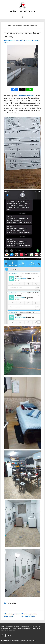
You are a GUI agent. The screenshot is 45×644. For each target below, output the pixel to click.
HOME (3, 627)
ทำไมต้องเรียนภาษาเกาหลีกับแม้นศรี (21, 629)
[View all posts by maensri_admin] (9, 40)
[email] (10, 636)
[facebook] (2, 636)
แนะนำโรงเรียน (9, 627)
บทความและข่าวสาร (36, 629)
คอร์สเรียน (17, 627)
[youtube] (6, 636)
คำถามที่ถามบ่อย (11, 631)
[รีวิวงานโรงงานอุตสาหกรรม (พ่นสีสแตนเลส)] (26, 40)
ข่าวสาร (6, 42)
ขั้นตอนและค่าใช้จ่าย (26, 627)
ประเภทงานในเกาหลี (36, 627)
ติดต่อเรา (4, 631)
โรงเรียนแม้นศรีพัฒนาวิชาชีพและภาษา (23, 11)
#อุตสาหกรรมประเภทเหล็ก (27, 96)
